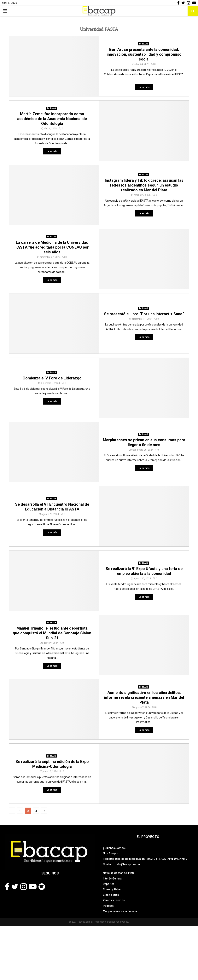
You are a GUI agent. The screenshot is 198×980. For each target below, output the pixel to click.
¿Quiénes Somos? (115, 848)
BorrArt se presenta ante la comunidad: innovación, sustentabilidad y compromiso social (144, 54)
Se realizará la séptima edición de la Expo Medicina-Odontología (52, 764)
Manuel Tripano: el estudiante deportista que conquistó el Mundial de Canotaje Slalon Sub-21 (52, 633)
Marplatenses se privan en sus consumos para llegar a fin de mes (144, 442)
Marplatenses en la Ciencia (120, 911)
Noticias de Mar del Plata (119, 873)
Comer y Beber (112, 889)
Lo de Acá (144, 44)
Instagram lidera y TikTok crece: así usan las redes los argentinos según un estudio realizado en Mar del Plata (144, 185)
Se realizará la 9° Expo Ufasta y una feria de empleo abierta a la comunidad (144, 571)
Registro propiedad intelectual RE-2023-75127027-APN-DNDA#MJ (145, 859)
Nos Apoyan (111, 853)
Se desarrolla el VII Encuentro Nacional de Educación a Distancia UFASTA (52, 507)
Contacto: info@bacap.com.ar (122, 864)
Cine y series (111, 895)
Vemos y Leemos (114, 900)
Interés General (113, 879)
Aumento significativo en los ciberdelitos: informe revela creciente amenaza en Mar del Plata (144, 697)
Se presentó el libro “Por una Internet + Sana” (144, 314)
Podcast (108, 906)
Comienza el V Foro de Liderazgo (52, 378)
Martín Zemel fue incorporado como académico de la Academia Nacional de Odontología (52, 119)
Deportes (109, 884)
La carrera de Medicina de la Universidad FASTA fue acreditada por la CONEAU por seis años (52, 247)
